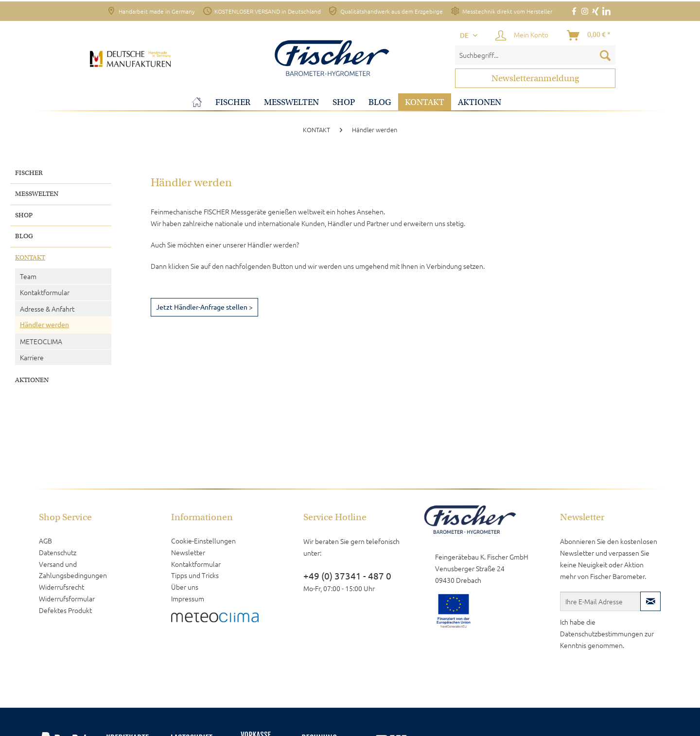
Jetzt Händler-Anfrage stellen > (204, 307)
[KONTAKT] (425, 102)
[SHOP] (344, 102)
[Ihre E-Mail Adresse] (600, 601)
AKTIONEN (32, 380)
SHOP (24, 215)
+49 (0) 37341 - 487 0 (347, 576)
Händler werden (44, 325)
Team (28, 276)
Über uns (185, 587)
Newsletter (188, 552)
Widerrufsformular (67, 598)
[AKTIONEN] (480, 102)
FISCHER (29, 173)
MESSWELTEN (37, 194)
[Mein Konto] (522, 35)
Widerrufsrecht (61, 587)
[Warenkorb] (589, 35)
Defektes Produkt (65, 610)
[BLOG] (380, 102)
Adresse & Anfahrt (47, 309)
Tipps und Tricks (195, 575)
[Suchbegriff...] (535, 55)
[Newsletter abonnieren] (650, 601)
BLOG (24, 236)
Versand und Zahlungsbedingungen (73, 570)
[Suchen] (605, 55)
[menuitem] (535, 55)
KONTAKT (30, 257)
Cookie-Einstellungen (203, 541)
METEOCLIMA (41, 341)
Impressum (188, 598)
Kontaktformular (45, 292)
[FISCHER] (233, 102)
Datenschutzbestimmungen (602, 633)
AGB (45, 541)
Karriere (32, 357)
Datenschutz (58, 552)
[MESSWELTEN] (291, 102)
